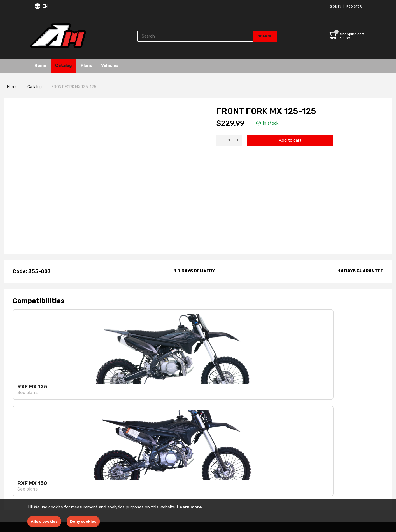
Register (354, 7)
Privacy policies (149, 476)
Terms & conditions (153, 467)
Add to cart (290, 140)
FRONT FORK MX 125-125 (74, 87)
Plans (96, 66)
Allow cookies (44, 522)
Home (42, 66)
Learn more (189, 507)
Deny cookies (83, 522)
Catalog (69, 66)
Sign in (336, 7)
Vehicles (124, 66)
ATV (202, 492)
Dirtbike (206, 484)
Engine (205, 467)
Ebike (203, 476)
